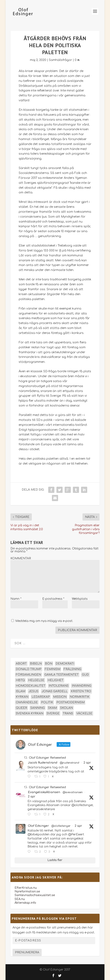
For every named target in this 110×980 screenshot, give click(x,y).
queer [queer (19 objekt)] (21, 708)
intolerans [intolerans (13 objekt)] (59, 686)
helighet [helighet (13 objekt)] (56, 680)
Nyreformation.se (27, 891)
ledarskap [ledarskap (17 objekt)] (41, 697)
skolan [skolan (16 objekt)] (66, 708)
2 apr (87, 763)
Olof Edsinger (38, 826)
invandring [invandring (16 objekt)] (82, 686)
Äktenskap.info (25, 903)
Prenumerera (27, 952)
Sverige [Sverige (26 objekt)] (53, 713)
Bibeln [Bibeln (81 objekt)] (36, 664)
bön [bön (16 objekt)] (49, 664)
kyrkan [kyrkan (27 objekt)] (22, 697)
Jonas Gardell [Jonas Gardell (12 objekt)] (55, 691)
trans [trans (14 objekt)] (68, 713)
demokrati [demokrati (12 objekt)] (65, 664)
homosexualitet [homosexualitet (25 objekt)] (31, 686)
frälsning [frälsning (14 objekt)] (72, 669)
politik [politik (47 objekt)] (47, 702)
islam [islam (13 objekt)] (21, 691)
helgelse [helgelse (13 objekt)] (36, 680)
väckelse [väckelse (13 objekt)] (84, 713)
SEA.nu (20, 899)
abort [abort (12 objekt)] (21, 664)
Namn (16, 599)
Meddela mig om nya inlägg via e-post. (44, 621)
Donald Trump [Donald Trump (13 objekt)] (29, 669)
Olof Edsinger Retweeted (47, 758)
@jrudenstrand (69, 763)
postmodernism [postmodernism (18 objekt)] (70, 702)
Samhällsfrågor (60, 60)
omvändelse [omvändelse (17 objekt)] (27, 702)
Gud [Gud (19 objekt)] (85, 675)
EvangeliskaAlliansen (44, 792)
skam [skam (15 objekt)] (52, 708)
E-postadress (53, 599)
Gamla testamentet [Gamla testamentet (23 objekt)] (61, 675)
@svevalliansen (73, 792)
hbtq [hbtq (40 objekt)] (20, 680)
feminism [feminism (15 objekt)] (53, 669)
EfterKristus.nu (26, 888)
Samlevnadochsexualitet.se (35, 895)
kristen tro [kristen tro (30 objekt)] (81, 691)
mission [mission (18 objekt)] (60, 697)
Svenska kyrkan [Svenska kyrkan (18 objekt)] (30, 713)
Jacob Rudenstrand (43, 763)
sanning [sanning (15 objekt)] (38, 708)
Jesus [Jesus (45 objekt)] (33, 691)
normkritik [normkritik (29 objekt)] (80, 697)
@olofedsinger (61, 826)
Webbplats (80, 599)
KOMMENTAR (21, 558)
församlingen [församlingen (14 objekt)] (28, 675)
